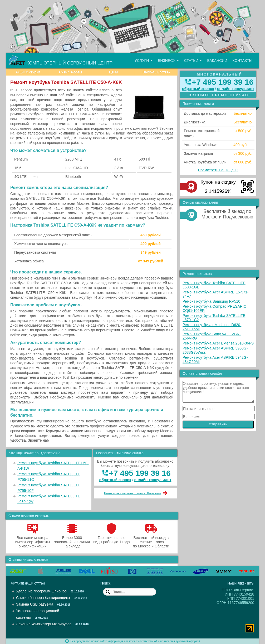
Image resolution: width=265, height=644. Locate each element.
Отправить (218, 424)
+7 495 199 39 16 (140, 473)
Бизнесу (168, 61)
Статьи (193, 61)
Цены (113, 72)
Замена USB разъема (35, 604)
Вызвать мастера (156, 72)
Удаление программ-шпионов (41, 591)
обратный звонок (115, 480)
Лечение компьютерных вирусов (44, 624)
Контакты (242, 61)
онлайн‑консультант (153, 480)
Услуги (144, 61)
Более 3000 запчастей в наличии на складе (72, 540)
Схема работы (70, 72)
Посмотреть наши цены (218, 170)
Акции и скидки (28, 72)
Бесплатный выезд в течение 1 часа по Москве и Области (151, 540)
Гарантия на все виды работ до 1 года (112, 538)
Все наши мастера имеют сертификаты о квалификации (33, 540)
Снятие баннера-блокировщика (43, 598)
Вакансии (217, 61)
